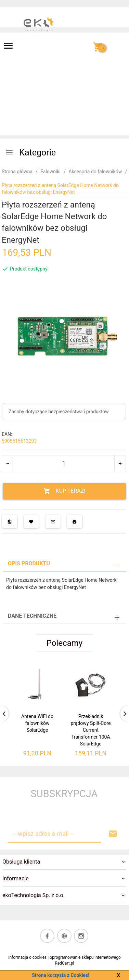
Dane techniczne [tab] (32, 616)
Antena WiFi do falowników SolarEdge (37, 723)
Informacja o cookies (27, 957)
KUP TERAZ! (64, 491)
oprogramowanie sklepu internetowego (85, 957)
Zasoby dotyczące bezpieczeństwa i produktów (59, 412)
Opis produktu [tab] (29, 563)
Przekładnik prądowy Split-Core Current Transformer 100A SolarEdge (91, 730)
